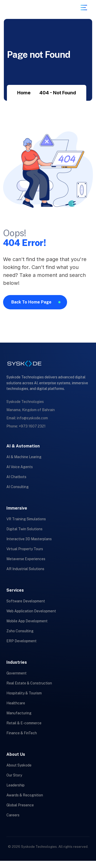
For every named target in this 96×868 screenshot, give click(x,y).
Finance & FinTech (22, 733)
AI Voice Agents (20, 467)
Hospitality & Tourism (24, 693)
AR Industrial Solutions (25, 569)
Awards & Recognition (25, 795)
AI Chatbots (16, 477)
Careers (13, 815)
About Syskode (19, 765)
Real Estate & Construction (29, 683)
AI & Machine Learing (24, 457)
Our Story (14, 775)
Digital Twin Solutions (24, 529)
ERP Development (22, 641)
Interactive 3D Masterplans (29, 539)
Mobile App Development (27, 621)
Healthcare (16, 703)
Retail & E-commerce (24, 723)
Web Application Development (31, 611)
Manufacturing (19, 713)
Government (17, 673)
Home (24, 93)
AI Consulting (18, 487)
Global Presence (20, 805)
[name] (84, 8)
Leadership (15, 785)
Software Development (26, 601)
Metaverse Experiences (26, 559)
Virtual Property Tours (25, 549)
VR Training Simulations (26, 519)
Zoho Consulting (20, 631)
